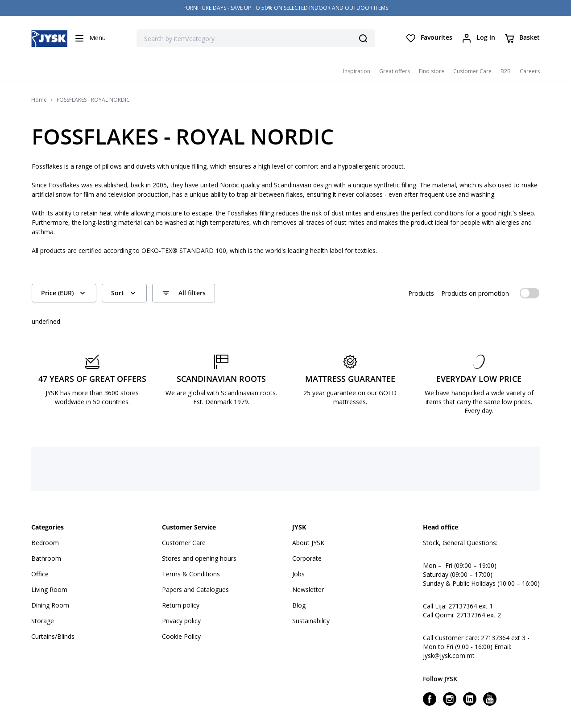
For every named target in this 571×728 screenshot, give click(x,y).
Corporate (307, 558)
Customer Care (472, 71)
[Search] (363, 38)
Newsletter (308, 589)
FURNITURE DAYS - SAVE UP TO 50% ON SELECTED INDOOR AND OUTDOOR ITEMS (286, 8)
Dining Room (50, 605)
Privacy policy (181, 621)
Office (40, 574)
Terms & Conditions (191, 574)
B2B (506, 71)
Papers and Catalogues (195, 589)
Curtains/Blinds (53, 636)
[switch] (530, 293)
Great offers (395, 71)
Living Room (49, 589)
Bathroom (46, 558)
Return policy (181, 605)
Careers (530, 71)
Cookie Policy (181, 636)
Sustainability (311, 621)
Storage (43, 621)
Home (39, 100)
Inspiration (357, 71)
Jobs (298, 574)
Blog (299, 605)
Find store (432, 71)
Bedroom (45, 543)
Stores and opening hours (199, 558)
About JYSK (308, 543)
